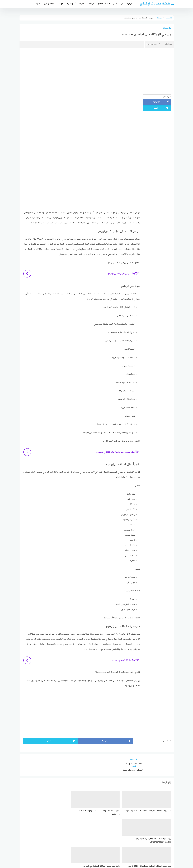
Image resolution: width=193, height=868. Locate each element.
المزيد (38, 4)
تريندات (91, 4)
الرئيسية (130, 4)
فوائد (61, 4)
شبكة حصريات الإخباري (155, 4)
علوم (115, 4)
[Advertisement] (97, 68)
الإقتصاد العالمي (104, 4)
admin (168, 44)
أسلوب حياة (71, 4)
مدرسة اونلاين (50, 4)
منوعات (167, 28)
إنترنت (82, 4)
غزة (122, 4)
